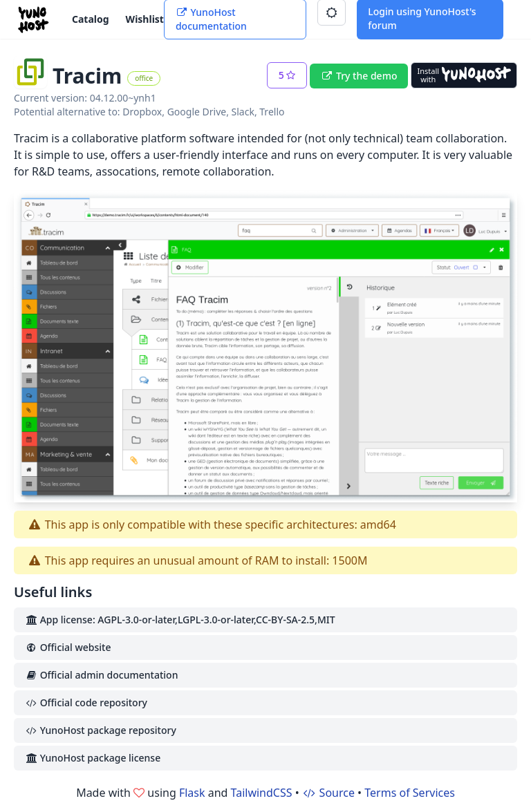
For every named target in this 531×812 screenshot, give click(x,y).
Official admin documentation (101, 675)
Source (328, 793)
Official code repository (86, 702)
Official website (68, 647)
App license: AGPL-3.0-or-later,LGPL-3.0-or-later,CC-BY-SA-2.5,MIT (180, 620)
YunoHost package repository (101, 730)
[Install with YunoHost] (464, 75)
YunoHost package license (93, 758)
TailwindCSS (262, 793)
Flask (192, 793)
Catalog (91, 19)
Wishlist (145, 19)
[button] (287, 75)
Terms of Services (410, 793)
